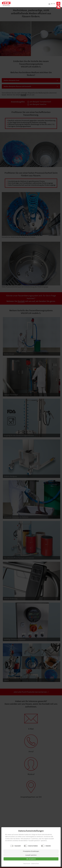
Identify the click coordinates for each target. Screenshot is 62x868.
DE (49, 4)
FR (54, 4)
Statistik (48, 846)
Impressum (27, 864)
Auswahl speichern (31, 855)
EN (52, 4)
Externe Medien (33, 846)
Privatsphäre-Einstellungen (31, 851)
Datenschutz (35, 864)
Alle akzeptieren (31, 859)
